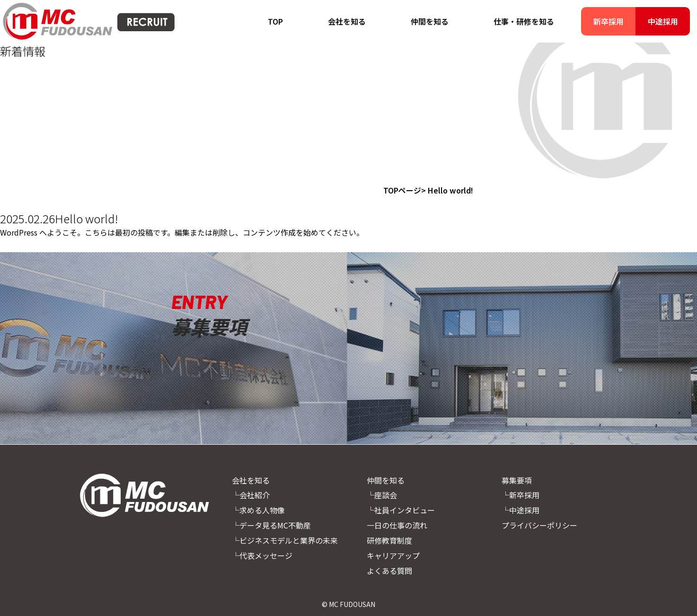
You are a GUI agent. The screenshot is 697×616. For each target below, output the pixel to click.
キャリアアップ (393, 555)
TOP (275, 21)
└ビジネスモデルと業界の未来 (285, 540)
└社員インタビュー (401, 510)
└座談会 (382, 495)
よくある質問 (389, 571)
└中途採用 (521, 510)
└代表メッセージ (262, 555)
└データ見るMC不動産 (271, 525)
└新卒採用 (521, 495)
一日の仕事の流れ (397, 525)
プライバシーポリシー (539, 525)
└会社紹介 (251, 495)
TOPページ (402, 190)
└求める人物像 (258, 510)
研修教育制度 (389, 540)
